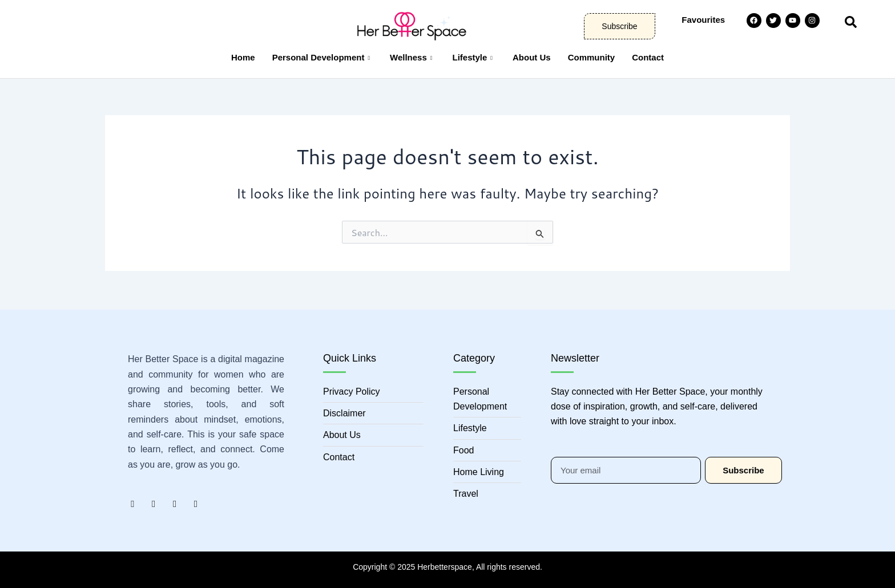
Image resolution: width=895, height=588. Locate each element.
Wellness (412, 57)
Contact (648, 57)
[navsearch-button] (851, 20)
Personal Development (322, 57)
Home (243, 57)
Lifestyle (474, 57)
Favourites (703, 20)
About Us (532, 57)
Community (592, 57)
